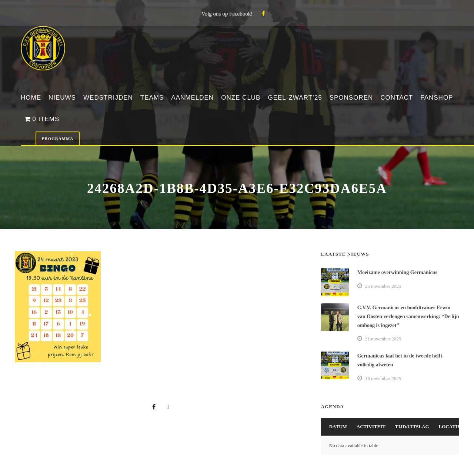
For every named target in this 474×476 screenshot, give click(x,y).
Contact (397, 98)
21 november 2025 (383, 339)
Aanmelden (192, 98)
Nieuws (62, 98)
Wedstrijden (108, 98)
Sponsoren (351, 98)
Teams (152, 98)
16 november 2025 (383, 378)
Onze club (241, 98)
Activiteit (371, 427)
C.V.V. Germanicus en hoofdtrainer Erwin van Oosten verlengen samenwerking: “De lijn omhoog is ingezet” (408, 317)
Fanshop (437, 98)
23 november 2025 (383, 286)
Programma (58, 139)
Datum (338, 427)
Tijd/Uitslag (412, 427)
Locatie (450, 427)
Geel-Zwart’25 (295, 98)
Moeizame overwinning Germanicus (397, 272)
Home (31, 98)
